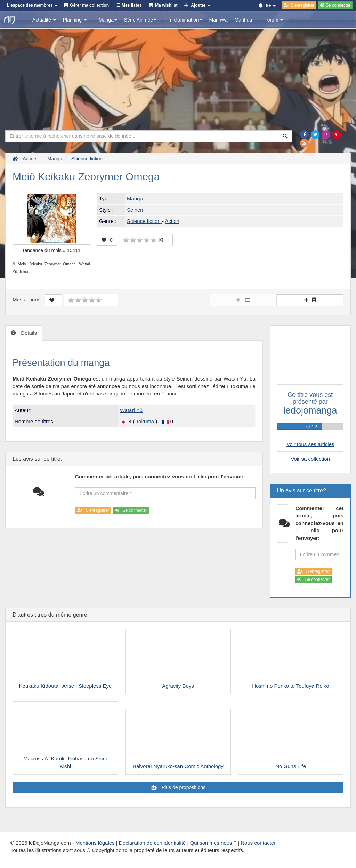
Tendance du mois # (51, 250)
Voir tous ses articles (310, 444)
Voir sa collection (310, 459)
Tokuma (146, 421)
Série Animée (140, 20)
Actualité (44, 20)
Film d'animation (183, 20)
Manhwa (219, 20)
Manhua (244, 20)
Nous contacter (258, 843)
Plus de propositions (183, 787)
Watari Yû (131, 410)
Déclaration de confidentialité (152, 843)
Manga (108, 20)
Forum (274, 20)
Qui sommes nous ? (213, 843)
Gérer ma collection (89, 5)
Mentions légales (95, 843)
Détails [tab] (28, 333)
